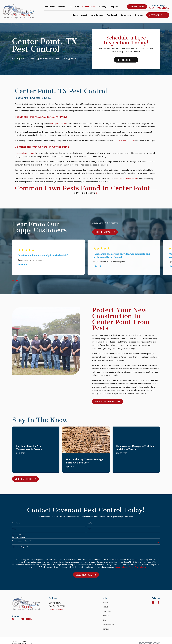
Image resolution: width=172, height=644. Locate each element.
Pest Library (49, 7)
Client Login (137, 7)
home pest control (58, 125)
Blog (77, 7)
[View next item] (17, 281)
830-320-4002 (159, 8)
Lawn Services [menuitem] (97, 15)
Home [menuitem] (75, 15)
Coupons (114, 7)
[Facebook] (158, 602)
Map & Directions (56, 609)
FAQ (70, 7)
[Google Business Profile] (153, 602)
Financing (102, 7)
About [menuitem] (84, 15)
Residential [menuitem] (112, 15)
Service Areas (89, 7)
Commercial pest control (25, 155)
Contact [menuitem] (139, 15)
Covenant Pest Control (125, 142)
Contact (106, 629)
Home (105, 602)
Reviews (62, 7)
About (105, 607)
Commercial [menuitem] (126, 15)
